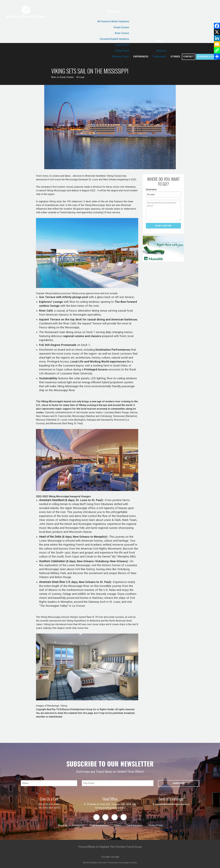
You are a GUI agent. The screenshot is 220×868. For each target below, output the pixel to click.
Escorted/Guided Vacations (114, 39)
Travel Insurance (135, 825)
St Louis (80, 77)
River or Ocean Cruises (62, 77)
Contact (188, 57)
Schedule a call (207, 57)
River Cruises (122, 33)
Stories (175, 57)
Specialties (113, 12)
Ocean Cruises (121, 27)
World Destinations (99, 825)
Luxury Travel (122, 45)
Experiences (141, 57)
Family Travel (122, 51)
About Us (161, 51)
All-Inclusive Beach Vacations (113, 21)
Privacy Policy (155, 825)
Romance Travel (121, 56)
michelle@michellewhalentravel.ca (172, 804)
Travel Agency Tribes (128, 863)
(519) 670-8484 (51, 804)
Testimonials (159, 56)
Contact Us (78, 825)
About (160, 41)
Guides (117, 825)
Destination (151, 189)
